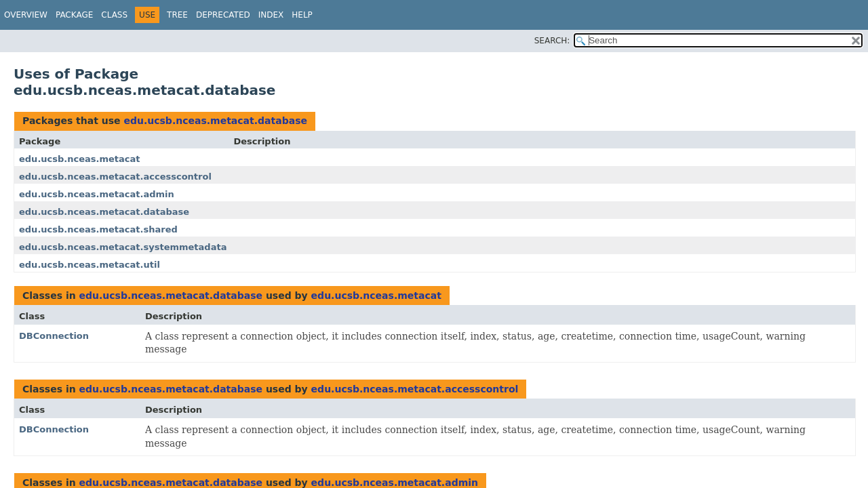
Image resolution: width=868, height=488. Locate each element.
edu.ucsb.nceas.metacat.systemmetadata (123, 247)
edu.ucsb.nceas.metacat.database (215, 121)
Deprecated (223, 15)
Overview (26, 15)
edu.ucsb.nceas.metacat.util (90, 265)
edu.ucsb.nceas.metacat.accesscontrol (115, 177)
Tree (177, 15)
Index (271, 15)
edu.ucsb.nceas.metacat (80, 159)
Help (302, 15)
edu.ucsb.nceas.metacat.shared (98, 229)
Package (74, 15)
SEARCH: (552, 41)
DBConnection (54, 336)
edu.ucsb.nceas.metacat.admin (97, 194)
